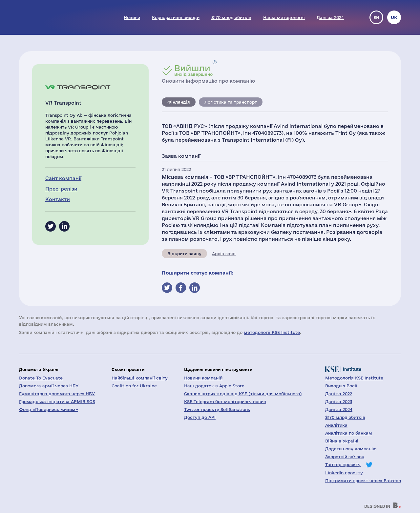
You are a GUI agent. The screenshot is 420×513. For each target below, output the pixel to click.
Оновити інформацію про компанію (208, 81)
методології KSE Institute (272, 332)
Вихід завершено (193, 70)
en (376, 17)
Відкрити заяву (184, 254)
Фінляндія (179, 102)
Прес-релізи (61, 189)
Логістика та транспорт (231, 102)
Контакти (58, 199)
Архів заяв (224, 254)
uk (394, 17)
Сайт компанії (63, 178)
